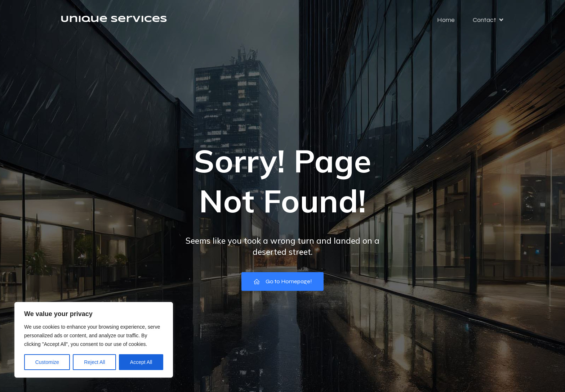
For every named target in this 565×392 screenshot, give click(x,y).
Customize (47, 362)
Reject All (94, 362)
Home (446, 20)
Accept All (141, 362)
